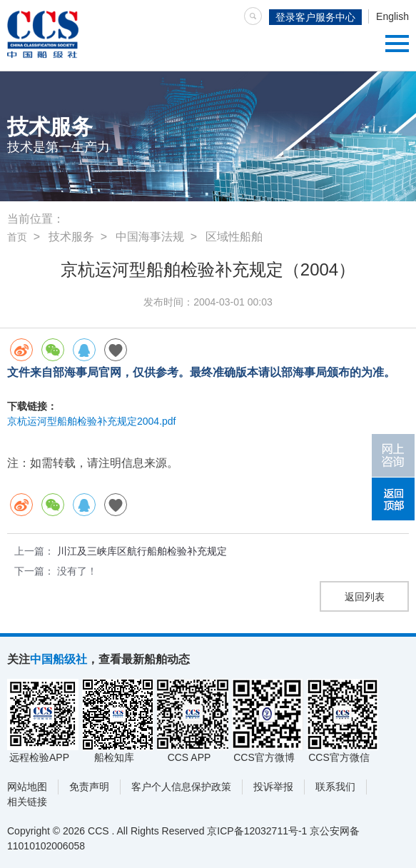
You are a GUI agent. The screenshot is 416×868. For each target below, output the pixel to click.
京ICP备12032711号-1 (257, 831)
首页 (17, 237)
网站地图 (27, 787)
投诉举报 (273, 787)
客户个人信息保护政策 (181, 787)
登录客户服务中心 (315, 17)
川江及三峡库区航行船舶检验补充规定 (142, 551)
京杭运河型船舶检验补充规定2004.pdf (92, 421)
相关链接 (27, 802)
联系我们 (335, 787)
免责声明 (89, 787)
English (392, 16)
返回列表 (365, 597)
